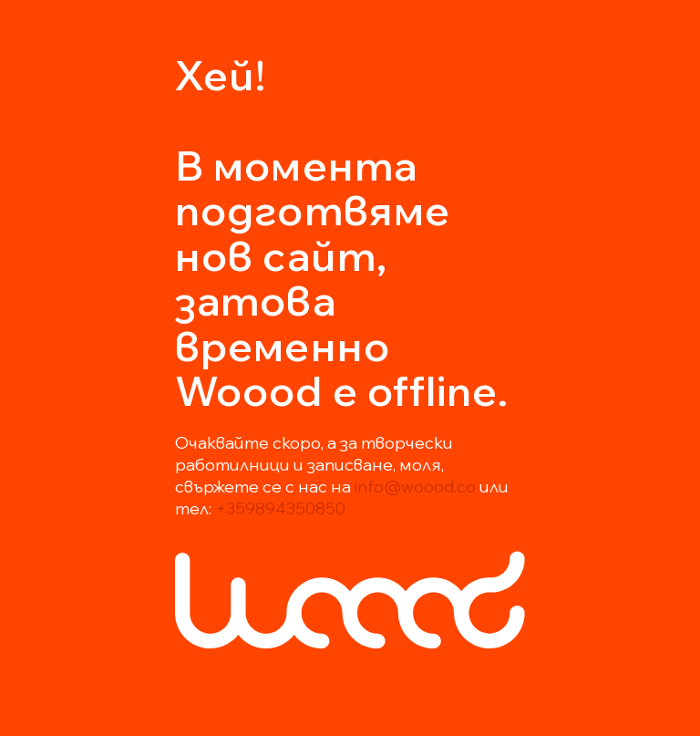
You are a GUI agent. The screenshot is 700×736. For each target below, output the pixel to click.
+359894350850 (280, 508)
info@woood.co (415, 487)
